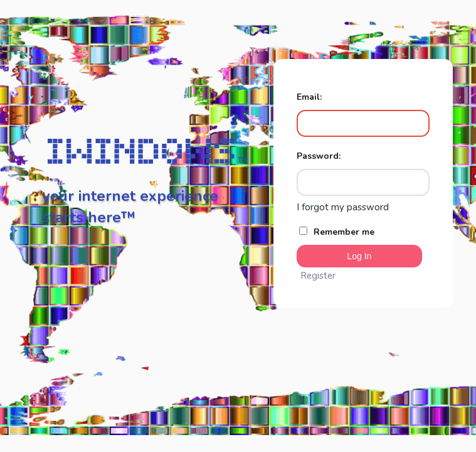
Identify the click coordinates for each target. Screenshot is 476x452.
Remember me (337, 232)
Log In (359, 256)
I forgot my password (343, 207)
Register (318, 276)
